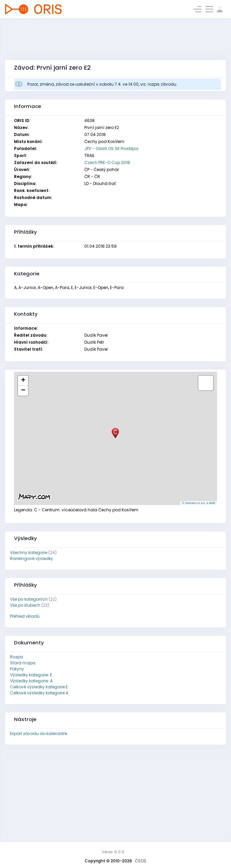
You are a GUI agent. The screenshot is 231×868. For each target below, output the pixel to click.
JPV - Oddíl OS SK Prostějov (111, 148)
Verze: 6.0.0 (113, 852)
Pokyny (17, 669)
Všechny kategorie (29, 552)
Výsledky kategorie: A (31, 681)
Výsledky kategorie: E (31, 675)
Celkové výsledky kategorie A (39, 693)
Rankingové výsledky (31, 558)
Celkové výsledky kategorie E (39, 687)
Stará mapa (23, 663)
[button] (115, 433)
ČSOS (141, 861)
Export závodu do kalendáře (38, 733)
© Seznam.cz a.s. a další (199, 503)
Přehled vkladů (25, 616)
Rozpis (17, 657)
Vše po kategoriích (29, 599)
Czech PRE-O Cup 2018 (107, 162)
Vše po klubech (25, 605)
